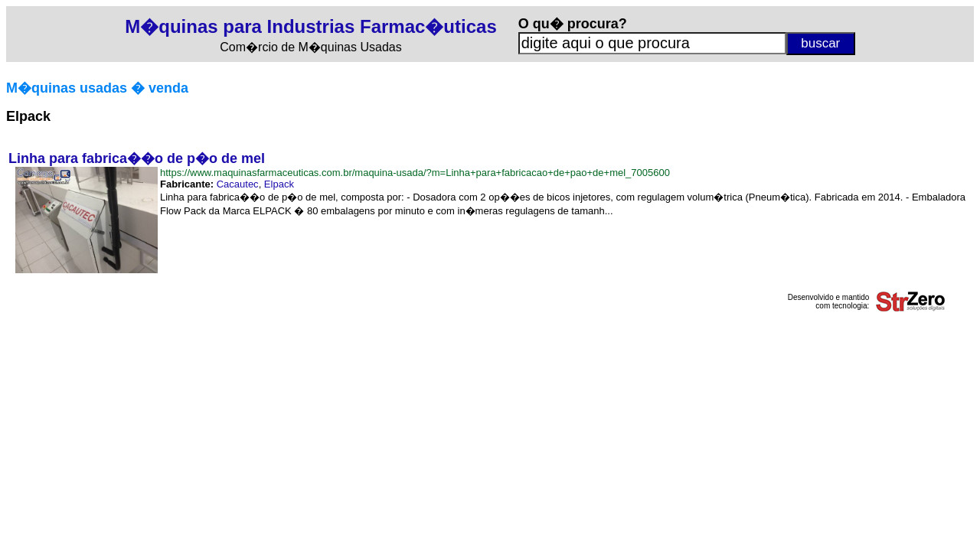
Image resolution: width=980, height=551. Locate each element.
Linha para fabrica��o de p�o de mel (137, 158)
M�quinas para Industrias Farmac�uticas (310, 26)
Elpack (279, 184)
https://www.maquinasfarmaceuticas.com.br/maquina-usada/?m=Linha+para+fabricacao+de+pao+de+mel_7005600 (415, 173)
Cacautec (238, 184)
